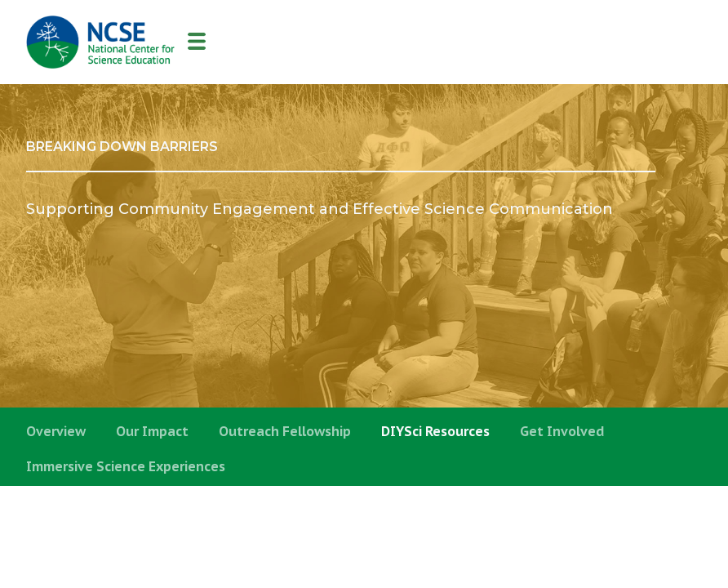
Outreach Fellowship (285, 431)
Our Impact (152, 431)
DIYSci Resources (435, 431)
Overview (56, 431)
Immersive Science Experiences (126, 466)
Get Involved (562, 431)
